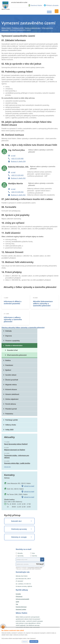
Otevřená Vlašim (36, 5)
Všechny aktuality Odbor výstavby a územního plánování (23, 328)
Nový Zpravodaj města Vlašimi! (16, 444)
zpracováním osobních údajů (35, 567)
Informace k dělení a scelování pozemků (13, 302)
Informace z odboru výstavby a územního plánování (13, 319)
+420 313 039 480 (17, 159)
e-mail (13, 156)
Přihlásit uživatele (52, 5)
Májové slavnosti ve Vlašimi (15, 450)
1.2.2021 (6, 298)
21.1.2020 (6, 314)
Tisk (17, 604)
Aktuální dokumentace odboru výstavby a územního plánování (43, 303)
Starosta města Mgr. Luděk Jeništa (17, 463)
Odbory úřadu (11, 425)
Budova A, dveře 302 (18, 178)
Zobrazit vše (7, 467)
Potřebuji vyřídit (12, 420)
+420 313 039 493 (17, 175)
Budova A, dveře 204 (18, 161)
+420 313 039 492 (17, 192)
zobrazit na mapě (29, 486)
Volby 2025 (9, 430)
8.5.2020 (35, 298)
